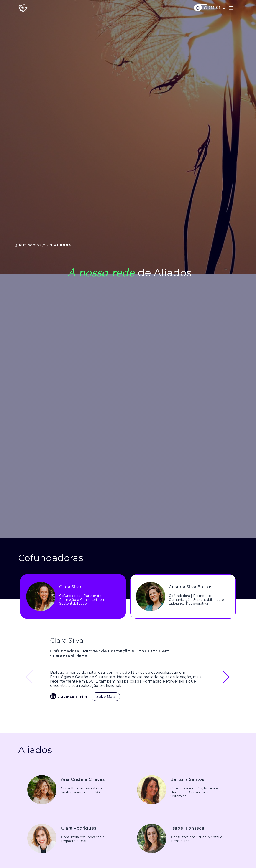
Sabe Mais (106, 697)
